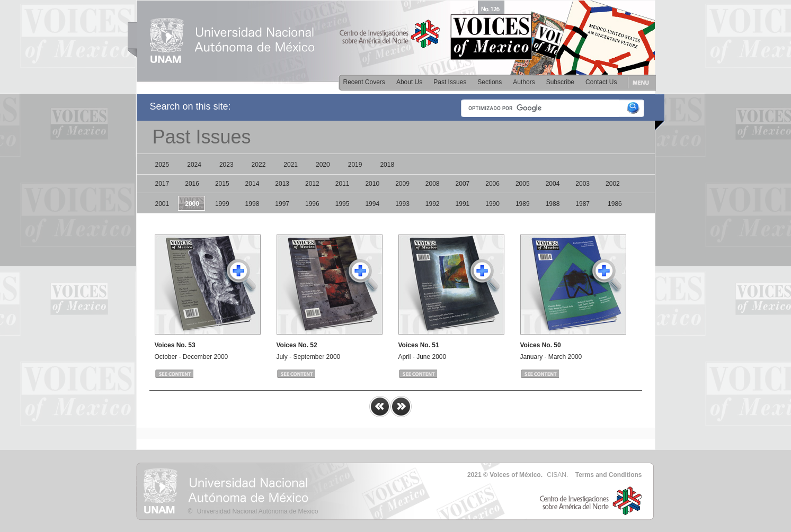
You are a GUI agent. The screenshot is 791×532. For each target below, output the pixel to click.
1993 (402, 204)
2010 (372, 184)
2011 (343, 184)
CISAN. (557, 475)
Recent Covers (364, 82)
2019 (355, 165)
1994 (372, 204)
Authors (524, 82)
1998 (252, 204)
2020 (323, 165)
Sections (490, 82)
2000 (192, 204)
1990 (492, 204)
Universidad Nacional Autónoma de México (258, 511)
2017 (162, 184)
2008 (433, 184)
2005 (523, 184)
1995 (343, 204)
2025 (162, 165)
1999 (222, 204)
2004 (553, 184)
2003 (583, 184)
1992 (433, 204)
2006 (492, 184)
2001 (162, 204)
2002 (613, 184)
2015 (222, 184)
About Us (409, 82)
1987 (583, 204)
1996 (312, 204)
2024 (194, 165)
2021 (291, 165)
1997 (282, 204)
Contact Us (601, 82)
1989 (523, 204)
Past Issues (450, 82)
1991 (463, 204)
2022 (259, 165)
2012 (312, 184)
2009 (402, 184)
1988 (553, 204)
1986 (615, 204)
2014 (252, 184)
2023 (226, 165)
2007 (463, 184)
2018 (387, 165)
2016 (192, 184)
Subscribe (560, 82)
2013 (282, 184)
